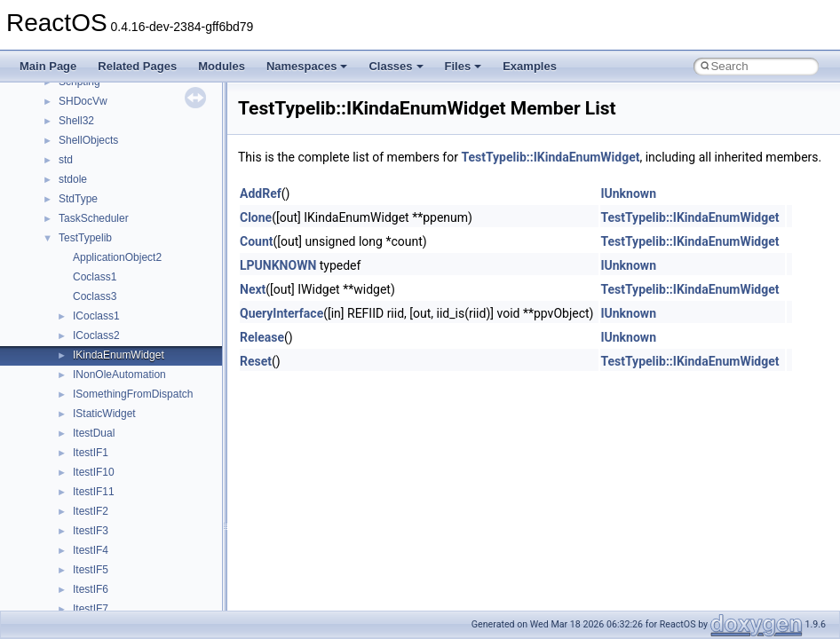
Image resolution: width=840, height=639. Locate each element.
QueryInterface (281, 313)
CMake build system (78, 154)
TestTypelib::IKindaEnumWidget (550, 157)
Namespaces (307, 66)
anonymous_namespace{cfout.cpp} (142, 564)
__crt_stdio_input (99, 446)
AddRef (261, 193)
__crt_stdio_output (103, 466)
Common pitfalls (68, 173)
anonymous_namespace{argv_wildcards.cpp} (166, 544)
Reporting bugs (66, 212)
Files (464, 66)
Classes (396, 66)
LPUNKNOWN (278, 265)
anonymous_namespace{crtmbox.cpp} (149, 583)
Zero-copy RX (63, 232)
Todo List (52, 329)
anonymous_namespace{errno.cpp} (143, 603)
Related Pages (137, 66)
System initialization (77, 251)
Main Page (48, 66)
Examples (530, 66)
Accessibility (87, 505)
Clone (256, 217)
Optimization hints (72, 290)
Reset (256, 361)
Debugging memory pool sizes (102, 193)
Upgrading (55, 95)
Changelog (56, 114)
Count (257, 241)
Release (262, 337)
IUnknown (628, 193)
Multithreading (63, 271)
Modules (222, 66)
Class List (67, 427)
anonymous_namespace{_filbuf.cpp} (144, 525)
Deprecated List (67, 349)
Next (253, 289)
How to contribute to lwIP (89, 134)
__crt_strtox (87, 485)
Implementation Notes (82, 310)
